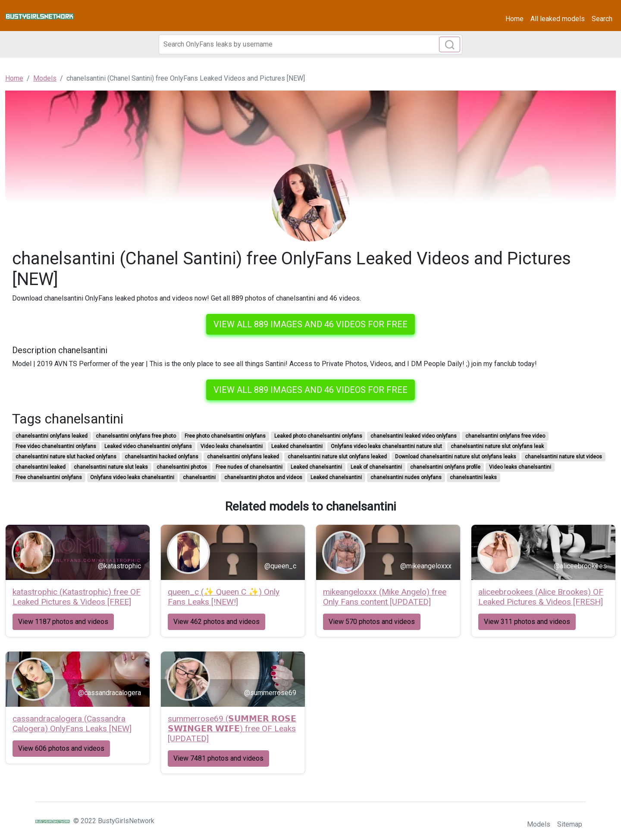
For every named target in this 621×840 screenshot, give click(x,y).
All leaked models (558, 19)
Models (539, 824)
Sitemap (570, 824)
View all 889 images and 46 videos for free (310, 324)
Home (514, 19)
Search (602, 19)
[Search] (310, 44)
